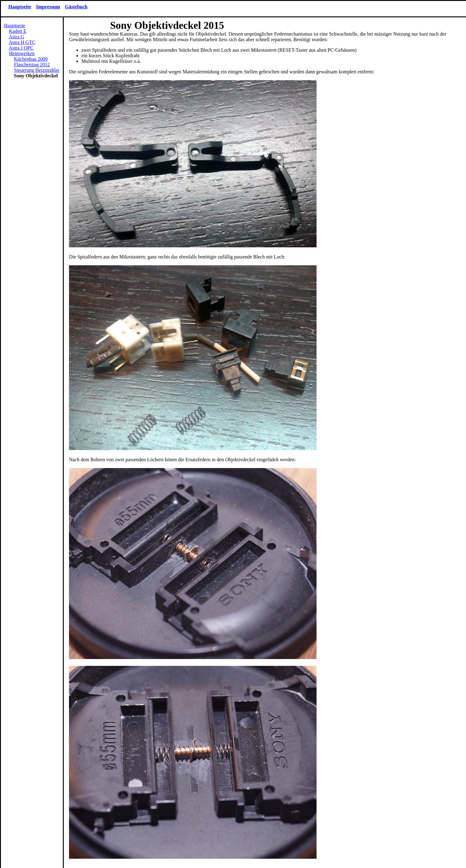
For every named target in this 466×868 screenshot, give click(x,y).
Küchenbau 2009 (31, 59)
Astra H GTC (22, 42)
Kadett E (18, 31)
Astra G (16, 37)
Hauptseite (20, 7)
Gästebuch (76, 7)
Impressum (48, 7)
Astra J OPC (21, 48)
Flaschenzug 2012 (32, 65)
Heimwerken (22, 53)
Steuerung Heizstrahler (37, 70)
